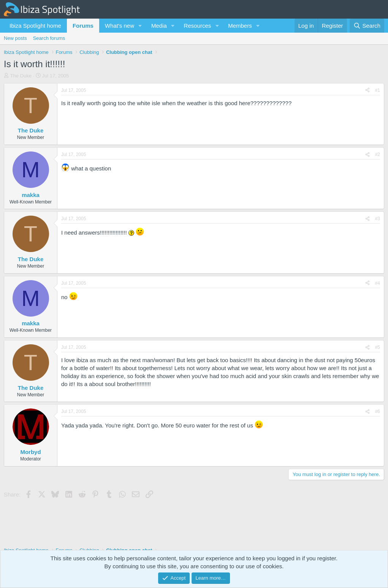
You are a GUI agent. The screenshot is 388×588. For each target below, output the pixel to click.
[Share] (367, 91)
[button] (140, 26)
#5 (378, 347)
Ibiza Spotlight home (35, 26)
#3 (378, 219)
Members (240, 26)
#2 (378, 154)
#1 (378, 90)
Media (159, 26)
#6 (378, 411)
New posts (15, 38)
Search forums (49, 38)
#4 (378, 283)
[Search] (367, 26)
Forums (83, 26)
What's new (120, 26)
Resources (198, 26)
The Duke (21, 76)
